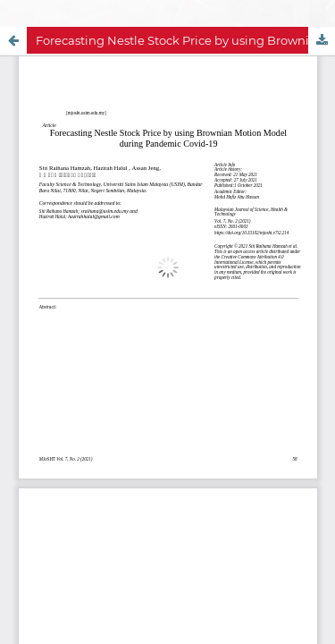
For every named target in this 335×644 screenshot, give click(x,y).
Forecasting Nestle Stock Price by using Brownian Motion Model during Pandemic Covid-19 (185, 40)
